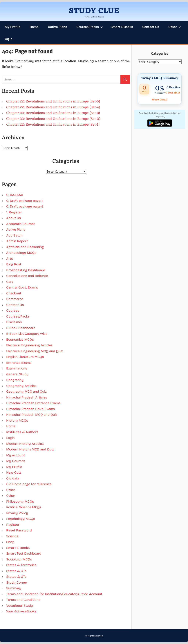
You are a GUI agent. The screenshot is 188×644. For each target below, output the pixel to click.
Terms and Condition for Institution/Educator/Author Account (54, 594)
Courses (13, 311)
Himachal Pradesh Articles (27, 397)
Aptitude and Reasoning (25, 247)
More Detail (160, 100)
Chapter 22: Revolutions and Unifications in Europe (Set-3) (53, 113)
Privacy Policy (17, 513)
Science (12, 536)
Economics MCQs (20, 340)
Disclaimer (14, 322)
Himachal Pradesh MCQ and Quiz (32, 415)
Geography (15, 380)
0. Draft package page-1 (25, 201)
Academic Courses (21, 224)
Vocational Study (20, 606)
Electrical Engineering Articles (29, 345)
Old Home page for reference (29, 484)
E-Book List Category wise (27, 334)
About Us (14, 218)
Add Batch (14, 235)
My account (16, 455)
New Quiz (14, 472)
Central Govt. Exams (22, 287)
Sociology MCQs (19, 559)
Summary (14, 588)
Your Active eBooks (21, 611)
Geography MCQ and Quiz (26, 392)
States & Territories (21, 565)
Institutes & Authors (22, 432)
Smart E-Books (122, 27)
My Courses (16, 461)
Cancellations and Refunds (27, 276)
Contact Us (151, 27)
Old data (13, 478)
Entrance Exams (19, 363)
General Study (17, 374)
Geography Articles (21, 386)
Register (13, 525)
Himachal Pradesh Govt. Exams (31, 409)
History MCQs (17, 421)
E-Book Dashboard (21, 328)
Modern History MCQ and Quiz (30, 449)
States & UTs (16, 571)
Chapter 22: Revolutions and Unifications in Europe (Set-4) (53, 107)
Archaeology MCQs (21, 253)
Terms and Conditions (23, 600)
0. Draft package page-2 (25, 206)
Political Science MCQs (24, 507)
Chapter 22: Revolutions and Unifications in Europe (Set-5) (53, 101)
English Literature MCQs (25, 357)
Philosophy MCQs (20, 502)
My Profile (13, 27)
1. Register (14, 212)
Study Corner (17, 582)
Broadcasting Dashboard (26, 270)
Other (175, 27)
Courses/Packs (90, 27)
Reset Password (19, 530)
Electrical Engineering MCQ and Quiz (35, 351)
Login (9, 39)
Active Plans (57, 27)
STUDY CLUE (94, 11)
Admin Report (17, 241)
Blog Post (14, 264)
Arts (10, 259)
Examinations (17, 368)
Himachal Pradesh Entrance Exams (33, 403)
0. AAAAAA (15, 195)
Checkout (14, 293)
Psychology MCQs (21, 519)
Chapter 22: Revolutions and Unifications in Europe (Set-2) (53, 119)
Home (34, 27)
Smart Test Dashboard (24, 553)
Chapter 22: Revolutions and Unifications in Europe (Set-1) (53, 125)
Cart (10, 282)
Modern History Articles (25, 444)
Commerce (15, 299)
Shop (10, 542)
